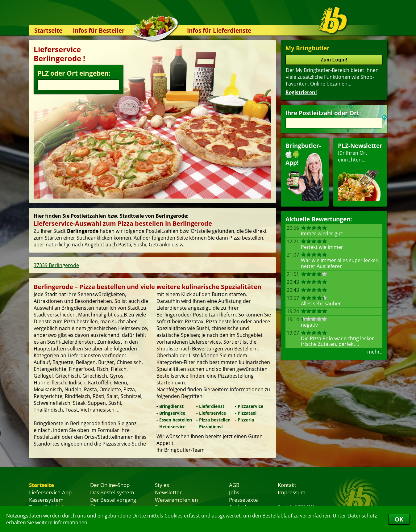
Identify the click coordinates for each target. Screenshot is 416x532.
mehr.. (375, 352)
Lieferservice (212, 413)
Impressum (292, 492)
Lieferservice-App (50, 492)
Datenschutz (362, 516)
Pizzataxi (247, 413)
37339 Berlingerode (56, 265)
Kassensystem (46, 500)
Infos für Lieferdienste (219, 30)
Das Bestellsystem (112, 492)
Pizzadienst (211, 427)
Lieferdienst (212, 406)
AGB (234, 485)
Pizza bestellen (215, 420)
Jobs (234, 492)
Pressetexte (243, 500)
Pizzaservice (250, 406)
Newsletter (168, 492)
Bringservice (172, 413)
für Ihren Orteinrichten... (360, 172)
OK (399, 519)
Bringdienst (171, 406)
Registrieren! (301, 92)
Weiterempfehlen (176, 500)
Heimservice (172, 427)
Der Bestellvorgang (113, 500)
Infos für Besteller (99, 30)
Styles (162, 485)
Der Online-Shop (110, 485)
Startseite (48, 30)
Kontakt (287, 485)
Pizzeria (246, 420)
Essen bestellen (176, 420)
